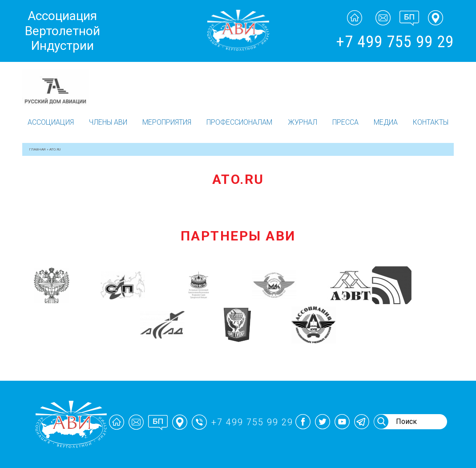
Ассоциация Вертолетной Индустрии (63, 31)
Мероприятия (167, 122)
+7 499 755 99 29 (395, 42)
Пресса (345, 122)
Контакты (431, 122)
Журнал (303, 122)
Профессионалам (239, 122)
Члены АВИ (108, 122)
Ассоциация (51, 122)
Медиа (386, 122)
